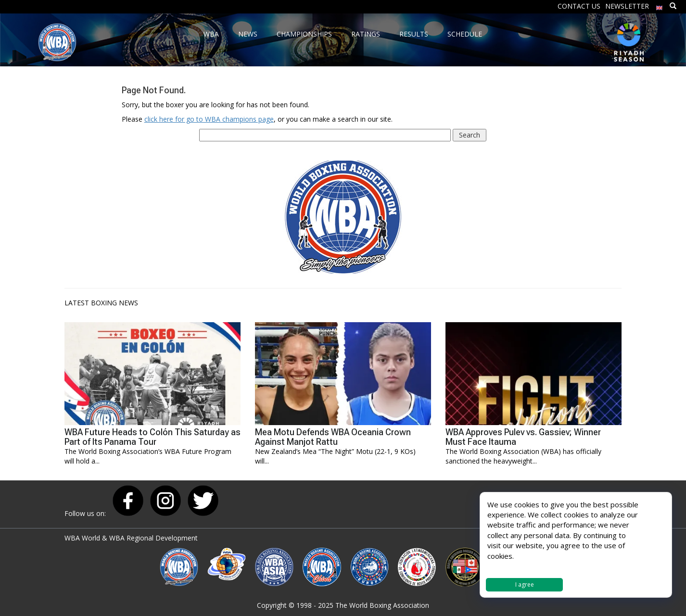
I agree (525, 585)
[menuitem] (660, 6)
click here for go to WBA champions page (209, 119)
